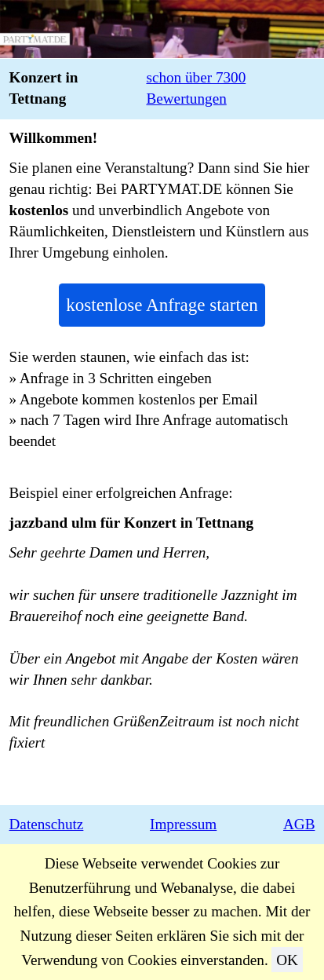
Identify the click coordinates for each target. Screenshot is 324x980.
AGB (299, 824)
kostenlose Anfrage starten (162, 305)
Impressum (183, 824)
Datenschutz (47, 824)
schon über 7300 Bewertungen (196, 88)
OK (287, 960)
